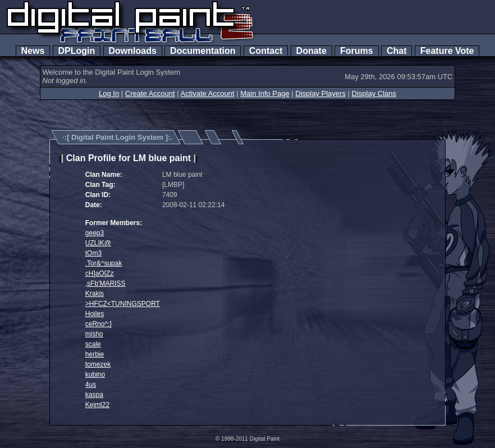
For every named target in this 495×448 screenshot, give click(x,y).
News (33, 51)
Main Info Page (265, 93)
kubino (95, 374)
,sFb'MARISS (106, 284)
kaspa (94, 395)
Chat (397, 51)
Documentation (203, 51)
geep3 (95, 233)
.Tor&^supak (104, 263)
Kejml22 (97, 405)
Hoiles (95, 314)
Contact (266, 51)
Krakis (95, 294)
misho (94, 334)
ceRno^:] (98, 324)
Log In (109, 93)
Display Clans (374, 93)
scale (93, 344)
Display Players (320, 93)
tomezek (98, 364)
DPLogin (77, 51)
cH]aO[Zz (100, 273)
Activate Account (208, 93)
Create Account (150, 93)
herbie (95, 354)
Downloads (133, 51)
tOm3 (93, 253)
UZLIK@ (98, 243)
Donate (311, 51)
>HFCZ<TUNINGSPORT (123, 304)
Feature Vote (447, 51)
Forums (356, 51)
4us (91, 385)
